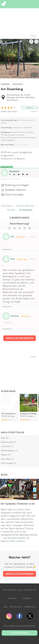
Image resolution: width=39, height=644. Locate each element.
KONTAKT (12, 598)
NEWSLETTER (30, 590)
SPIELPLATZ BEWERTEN (20, 338)
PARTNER (27, 598)
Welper (4, 455)
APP (5, 590)
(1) (15, 442)
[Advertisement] (21, 371)
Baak (3, 438)
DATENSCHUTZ (16, 607)
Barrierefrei (18, 84)
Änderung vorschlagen (17, 185)
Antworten (7, 249)
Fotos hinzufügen (14, 194)
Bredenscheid (7, 442)
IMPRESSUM (30, 607)
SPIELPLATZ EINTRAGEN (19, 574)
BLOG (20, 590)
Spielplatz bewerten (15, 190)
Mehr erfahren (18, 541)
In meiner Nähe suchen (19, 633)
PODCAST (12, 590)
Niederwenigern (8, 450)
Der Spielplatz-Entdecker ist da (18, 504)
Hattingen (11, 210)
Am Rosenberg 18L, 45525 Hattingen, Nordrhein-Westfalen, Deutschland (21, 97)
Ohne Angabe (7, 463)
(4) (9, 455)
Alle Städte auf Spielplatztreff (20, 626)
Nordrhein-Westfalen (25, 206)
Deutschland (7, 206)
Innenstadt (6, 446)
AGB (6, 607)
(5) (15, 463)
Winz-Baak (6, 459)
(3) (7, 438)
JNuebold (14, 171)
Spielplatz (5, 84)
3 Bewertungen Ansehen (9, 111)
